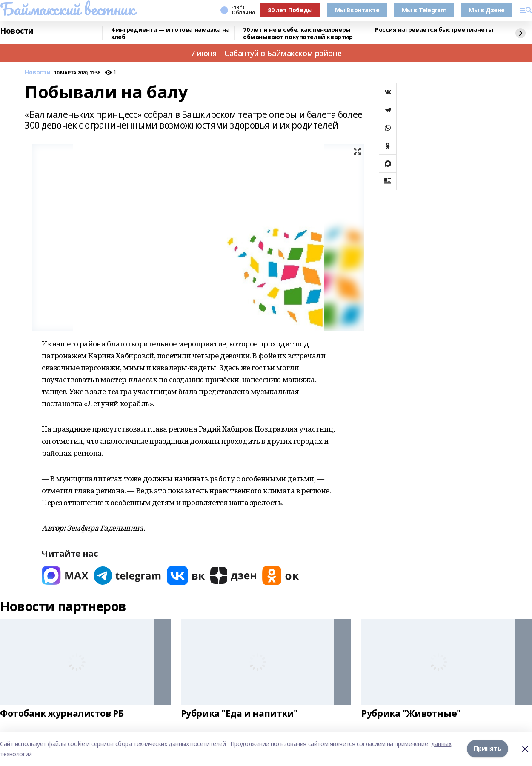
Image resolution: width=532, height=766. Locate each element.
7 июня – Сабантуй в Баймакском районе (266, 53)
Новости (17, 31)
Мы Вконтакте (357, 10)
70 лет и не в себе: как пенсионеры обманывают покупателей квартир (298, 33)
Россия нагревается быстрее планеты (434, 30)
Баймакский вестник (67, 9)
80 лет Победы (290, 10)
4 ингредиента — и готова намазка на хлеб (170, 33)
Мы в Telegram (424, 10)
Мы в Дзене (487, 10)
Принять (488, 749)
